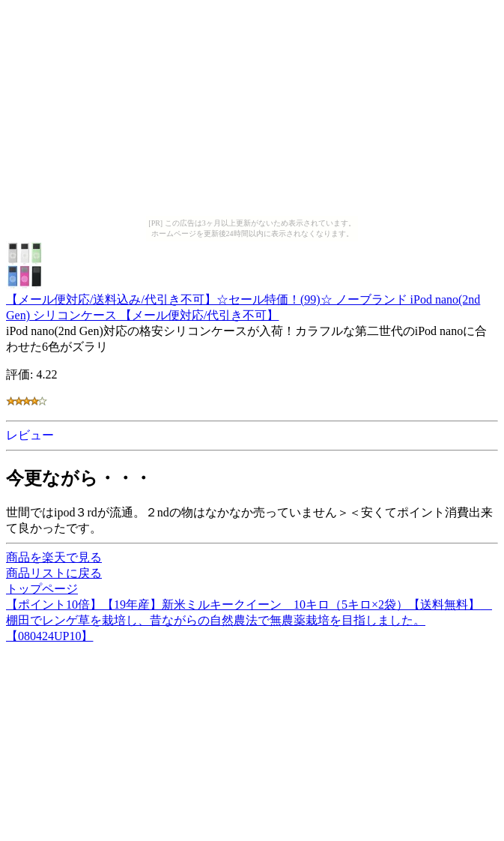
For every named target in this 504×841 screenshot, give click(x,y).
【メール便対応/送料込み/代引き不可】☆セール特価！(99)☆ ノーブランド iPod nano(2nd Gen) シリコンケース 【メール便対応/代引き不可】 (243, 300)
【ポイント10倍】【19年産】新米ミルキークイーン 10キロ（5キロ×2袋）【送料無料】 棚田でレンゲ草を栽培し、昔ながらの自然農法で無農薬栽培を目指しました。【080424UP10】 (249, 620)
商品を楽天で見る (54, 557)
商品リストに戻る (54, 573)
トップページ (42, 589)
